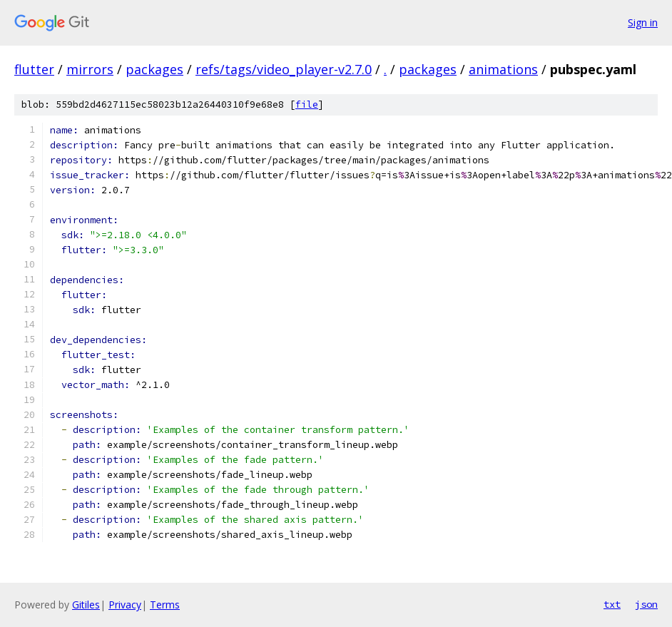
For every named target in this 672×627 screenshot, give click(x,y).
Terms (165, 605)
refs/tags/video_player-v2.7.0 (284, 69)
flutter (34, 69)
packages (154, 69)
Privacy (125, 605)
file (307, 104)
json (646, 604)
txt (612, 604)
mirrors (90, 69)
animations (503, 69)
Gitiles (86, 605)
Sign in (643, 22)
